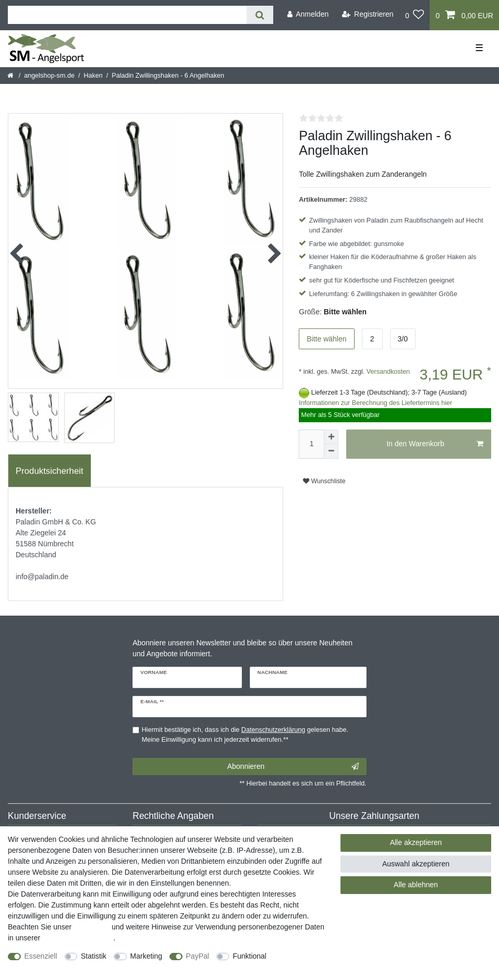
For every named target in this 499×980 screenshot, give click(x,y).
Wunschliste (324, 481)
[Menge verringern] (331, 451)
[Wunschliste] (415, 15)
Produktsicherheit (50, 471)
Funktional (249, 956)
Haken (93, 76)
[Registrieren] (368, 14)
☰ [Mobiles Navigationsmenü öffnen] (479, 48)
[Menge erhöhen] (331, 437)
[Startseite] (11, 76)
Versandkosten (387, 372)
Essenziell (41, 956)
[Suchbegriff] (127, 15)
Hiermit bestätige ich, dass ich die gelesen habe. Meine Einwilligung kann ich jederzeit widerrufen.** (245, 735)
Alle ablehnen (416, 885)
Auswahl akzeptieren (416, 864)
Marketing (146, 956)
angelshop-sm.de (49, 76)
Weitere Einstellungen (43, 967)
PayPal (198, 956)
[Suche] (260, 15)
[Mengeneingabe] (311, 444)
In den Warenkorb (435, 444)
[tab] (50, 471)
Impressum (92, 927)
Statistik (94, 956)
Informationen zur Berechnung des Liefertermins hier (375, 403)
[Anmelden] (308, 14)
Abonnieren (293, 767)
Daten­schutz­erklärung (78, 938)
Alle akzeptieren (416, 842)
